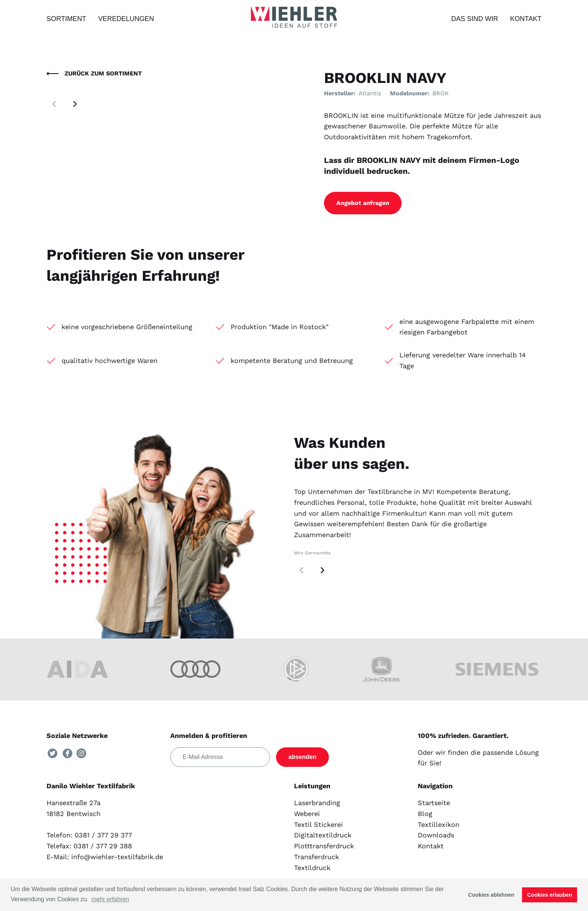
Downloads (436, 835)
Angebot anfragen (363, 203)
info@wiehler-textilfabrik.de (117, 857)
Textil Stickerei (318, 824)
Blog (425, 814)
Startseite (434, 803)
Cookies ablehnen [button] (491, 895)
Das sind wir (475, 19)
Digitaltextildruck (323, 835)
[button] (75, 104)
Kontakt (526, 19)
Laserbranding (317, 803)
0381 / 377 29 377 (103, 835)
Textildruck (312, 868)
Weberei (307, 814)
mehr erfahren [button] (110, 899)
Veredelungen (126, 19)
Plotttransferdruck (324, 846)
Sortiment (66, 19)
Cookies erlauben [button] (550, 895)
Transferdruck (316, 857)
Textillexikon (439, 824)
